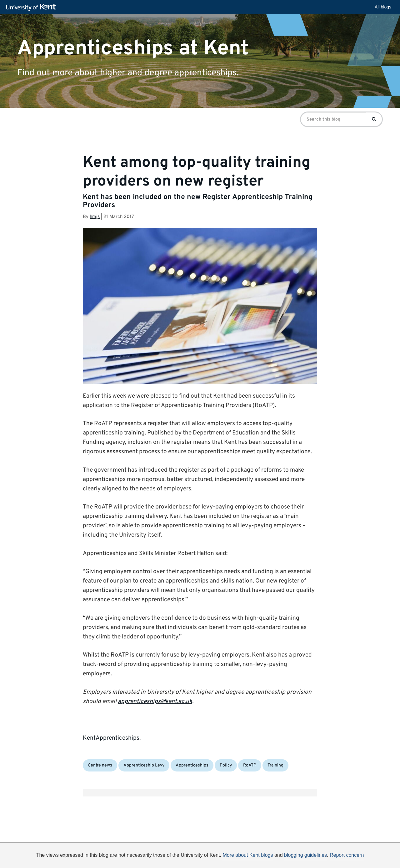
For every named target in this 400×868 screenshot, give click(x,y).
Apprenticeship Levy (144, 765)
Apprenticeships (192, 765)
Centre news (100, 765)
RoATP (250, 765)
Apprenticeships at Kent (133, 48)
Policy (226, 765)
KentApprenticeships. (112, 738)
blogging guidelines (305, 855)
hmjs (95, 217)
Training (275, 765)
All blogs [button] (383, 7)
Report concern (347, 855)
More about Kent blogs (248, 855)
